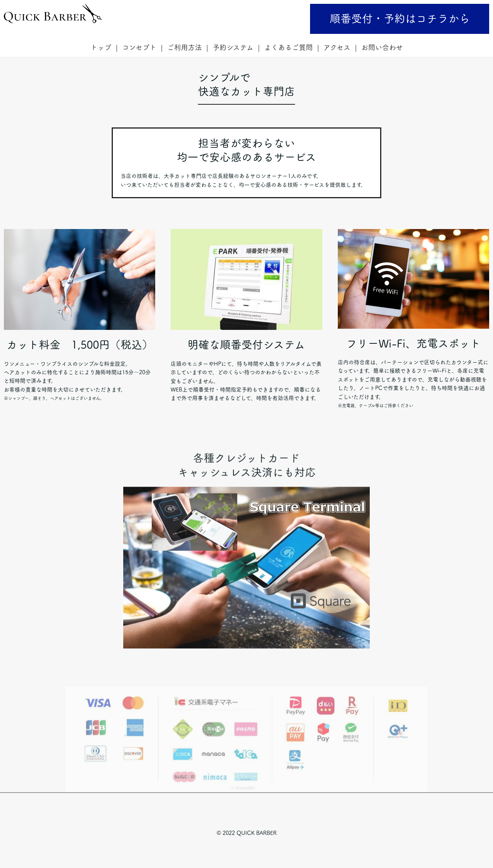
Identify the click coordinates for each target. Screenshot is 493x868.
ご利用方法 (184, 47)
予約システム (233, 47)
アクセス (337, 47)
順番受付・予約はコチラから (400, 18)
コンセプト (139, 47)
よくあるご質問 (288, 47)
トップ (101, 47)
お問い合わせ (382, 47)
